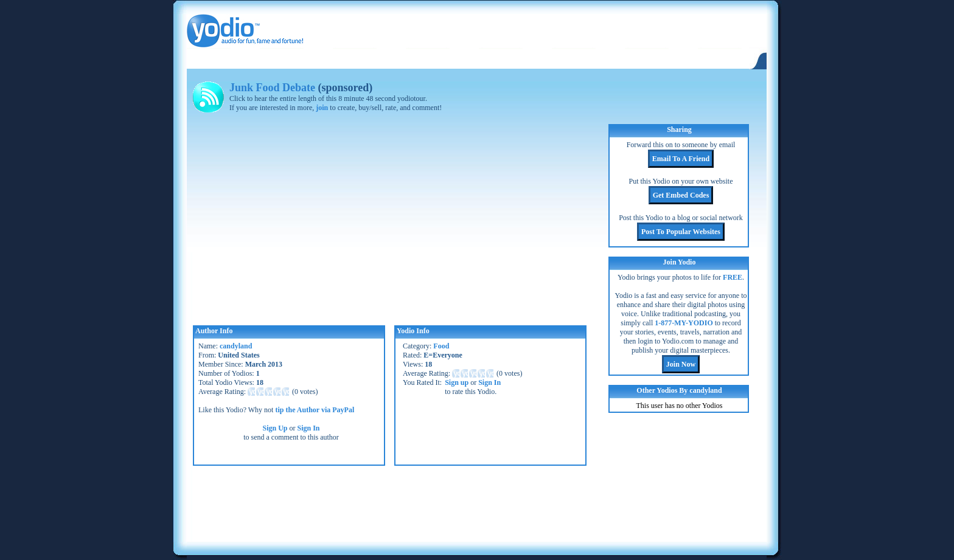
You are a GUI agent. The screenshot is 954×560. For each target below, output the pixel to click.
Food (441, 346)
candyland (236, 346)
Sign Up (275, 428)
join (322, 108)
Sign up (457, 382)
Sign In (309, 428)
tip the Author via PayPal (315, 410)
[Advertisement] (476, 502)
